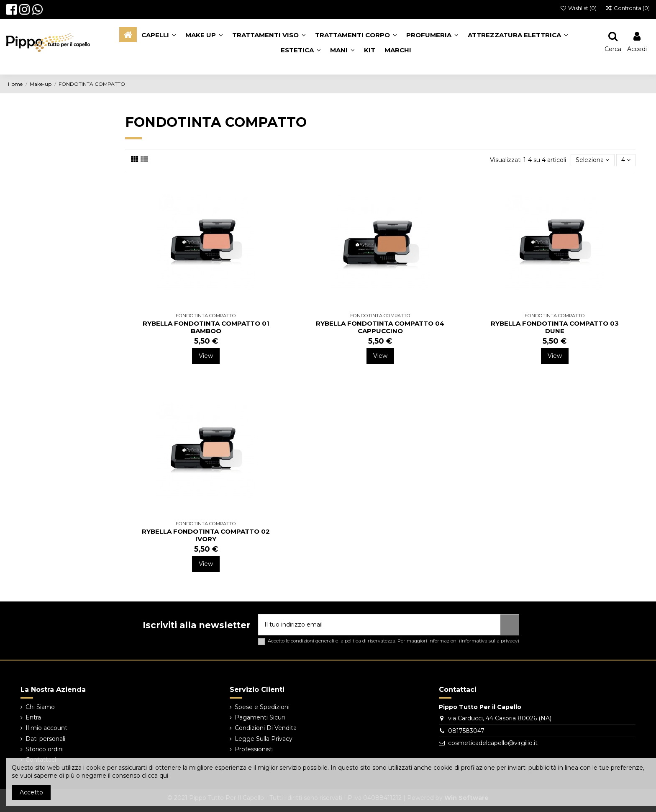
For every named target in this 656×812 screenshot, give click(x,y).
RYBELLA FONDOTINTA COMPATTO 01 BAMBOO (206, 327)
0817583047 (466, 731)
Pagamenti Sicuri (260, 717)
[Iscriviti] (510, 625)
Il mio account (46, 728)
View (206, 356)
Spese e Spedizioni (262, 707)
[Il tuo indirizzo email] (379, 625)
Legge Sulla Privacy (264, 739)
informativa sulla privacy (489, 641)
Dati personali (45, 739)
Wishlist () (579, 8)
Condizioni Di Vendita (266, 728)
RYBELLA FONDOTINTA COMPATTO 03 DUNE (555, 327)
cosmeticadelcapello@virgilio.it (493, 743)
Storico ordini (45, 749)
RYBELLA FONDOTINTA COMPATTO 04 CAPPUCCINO (380, 327)
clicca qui (155, 776)
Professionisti (254, 749)
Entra (33, 717)
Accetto (31, 792)
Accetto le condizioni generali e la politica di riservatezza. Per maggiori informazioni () (393, 641)
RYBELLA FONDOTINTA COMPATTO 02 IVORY (206, 535)
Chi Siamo (40, 707)
